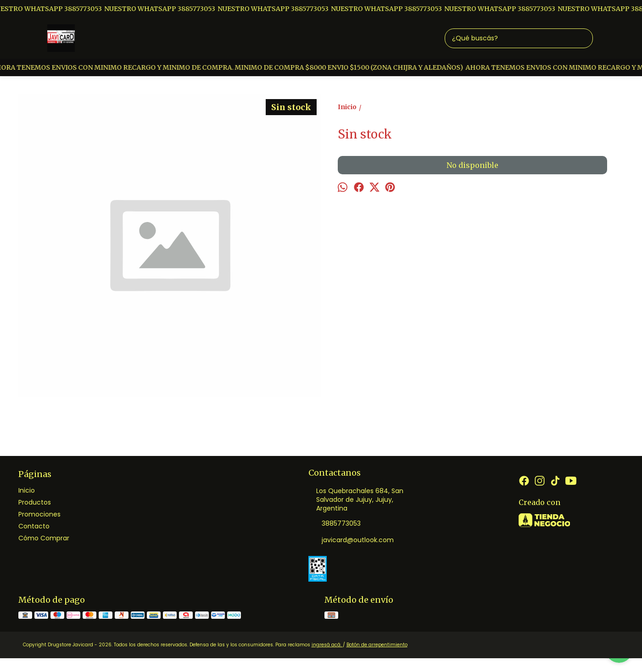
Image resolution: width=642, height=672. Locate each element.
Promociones (39, 514)
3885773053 (335, 524)
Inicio (27, 490)
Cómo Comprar (44, 538)
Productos (35, 502)
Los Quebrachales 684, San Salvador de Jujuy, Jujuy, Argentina (356, 500)
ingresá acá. (327, 645)
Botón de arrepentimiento (377, 645)
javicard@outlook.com (351, 540)
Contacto (34, 526)
